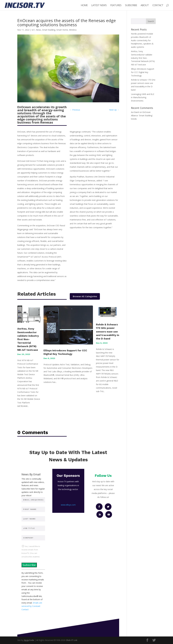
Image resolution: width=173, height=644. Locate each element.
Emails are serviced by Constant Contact (32, 606)
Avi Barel (135, 112)
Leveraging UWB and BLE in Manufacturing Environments (143, 97)
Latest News (99, 6)
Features (116, 6)
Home (84, 6)
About (145, 6)
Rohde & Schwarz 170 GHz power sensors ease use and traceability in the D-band (108, 331)
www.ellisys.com (68, 505)
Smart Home (62, 30)
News (38, 30)
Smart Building (49, 30)
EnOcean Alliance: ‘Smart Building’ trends (142, 115)
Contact (158, 6)
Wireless (73, 30)
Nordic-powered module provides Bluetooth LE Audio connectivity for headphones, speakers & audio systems (142, 40)
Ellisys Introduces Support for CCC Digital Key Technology (143, 72)
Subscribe (131, 6)
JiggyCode (29, 640)
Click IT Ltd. (72, 640)
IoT (33, 30)
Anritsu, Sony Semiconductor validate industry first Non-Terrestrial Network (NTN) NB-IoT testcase (28, 339)
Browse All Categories (85, 296)
